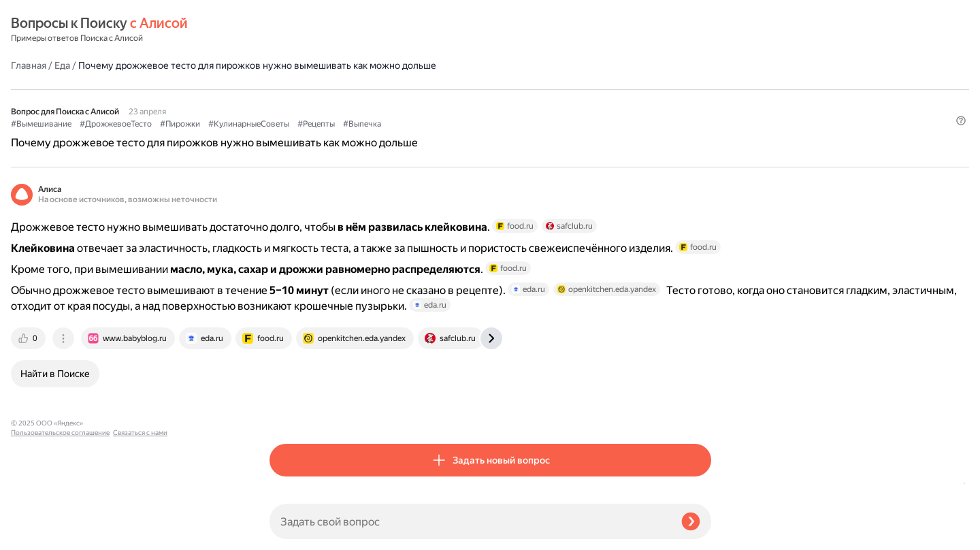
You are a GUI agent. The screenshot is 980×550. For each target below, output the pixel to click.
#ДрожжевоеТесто (374, 89)
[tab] (288, 388)
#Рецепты (575, 89)
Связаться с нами (38, 534)
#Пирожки (439, 89)
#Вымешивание (300, 89)
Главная (287, 30)
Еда (321, 30)
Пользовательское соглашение (60, 524)
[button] (703, 112)
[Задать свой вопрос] (470, 521)
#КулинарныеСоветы (507, 89)
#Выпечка (621, 89)
